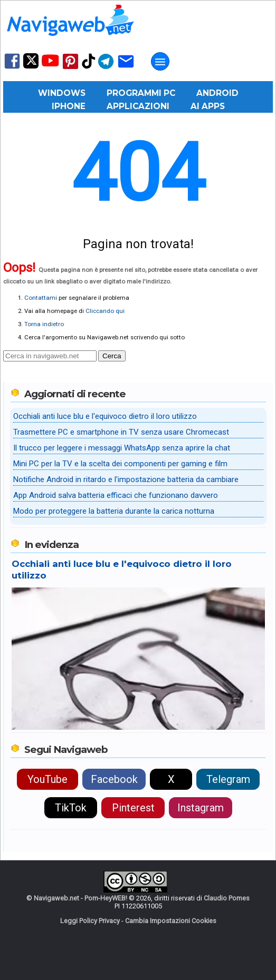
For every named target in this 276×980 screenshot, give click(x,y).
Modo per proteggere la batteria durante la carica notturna (114, 511)
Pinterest (133, 808)
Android (217, 93)
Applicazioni (138, 106)
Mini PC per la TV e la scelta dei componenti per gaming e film (120, 464)
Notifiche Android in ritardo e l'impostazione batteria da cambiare (126, 479)
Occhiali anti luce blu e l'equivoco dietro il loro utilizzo (105, 416)
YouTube (47, 779)
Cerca (112, 356)
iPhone (69, 106)
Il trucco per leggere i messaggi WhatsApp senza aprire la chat (122, 448)
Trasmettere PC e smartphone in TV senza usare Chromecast (121, 432)
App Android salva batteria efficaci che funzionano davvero (116, 495)
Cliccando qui (105, 311)
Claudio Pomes (227, 898)
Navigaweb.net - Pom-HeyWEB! (80, 898)
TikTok (71, 808)
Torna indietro (44, 324)
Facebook (114, 779)
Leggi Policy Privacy (90, 921)
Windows (62, 93)
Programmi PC (141, 93)
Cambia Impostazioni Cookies (171, 921)
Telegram (228, 779)
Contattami (41, 298)
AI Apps (208, 106)
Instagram (201, 808)
